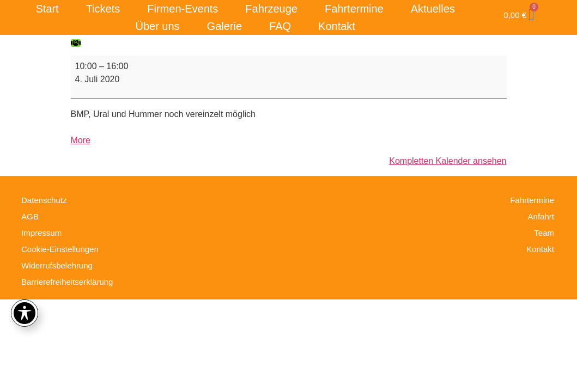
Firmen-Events (183, 9)
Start (47, 9)
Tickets (103, 9)
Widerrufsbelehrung (57, 265)
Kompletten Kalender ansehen (448, 161)
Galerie (224, 26)
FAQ (280, 26)
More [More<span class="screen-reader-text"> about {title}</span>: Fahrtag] (81, 140)
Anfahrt (541, 216)
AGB (30, 216)
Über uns (157, 26)
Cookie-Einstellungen (60, 249)
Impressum (41, 233)
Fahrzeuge (271, 9)
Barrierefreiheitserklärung (67, 282)
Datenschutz (44, 200)
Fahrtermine (354, 9)
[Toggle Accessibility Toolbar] (25, 313)
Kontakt (337, 26)
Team (544, 233)
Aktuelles (433, 9)
